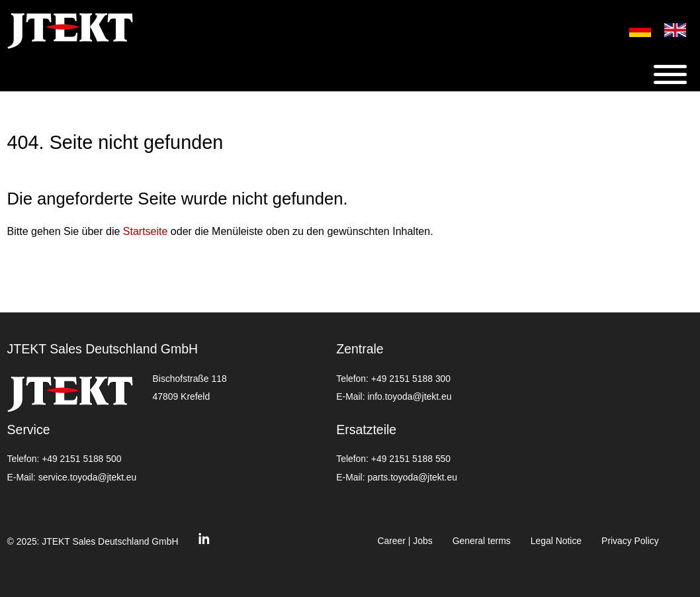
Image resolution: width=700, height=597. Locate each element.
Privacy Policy (630, 541)
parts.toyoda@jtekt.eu (412, 477)
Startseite (146, 231)
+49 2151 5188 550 (411, 459)
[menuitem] (634, 30)
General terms (482, 541)
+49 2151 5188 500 (81, 459)
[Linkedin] (204, 542)
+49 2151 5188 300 (411, 379)
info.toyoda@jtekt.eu (409, 396)
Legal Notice (556, 541)
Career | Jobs (405, 541)
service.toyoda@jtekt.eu (88, 477)
